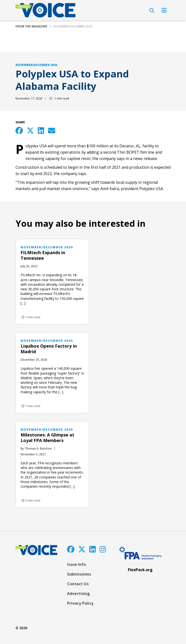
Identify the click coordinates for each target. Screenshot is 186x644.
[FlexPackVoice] (46, 10)
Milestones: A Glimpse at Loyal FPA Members (47, 438)
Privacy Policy (80, 603)
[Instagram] (103, 549)
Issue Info (77, 564)
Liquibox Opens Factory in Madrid (49, 349)
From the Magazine (31, 26)
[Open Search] (152, 11)
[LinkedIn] (93, 549)
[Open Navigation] (164, 10)
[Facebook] (71, 549)
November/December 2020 (73, 26)
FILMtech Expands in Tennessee (43, 255)
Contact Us (78, 584)
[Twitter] (82, 549)
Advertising (78, 594)
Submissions (79, 574)
